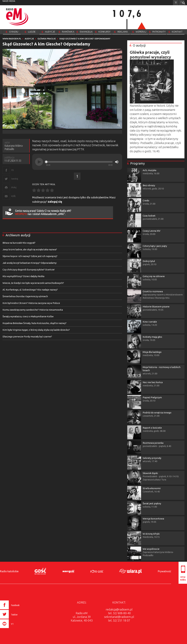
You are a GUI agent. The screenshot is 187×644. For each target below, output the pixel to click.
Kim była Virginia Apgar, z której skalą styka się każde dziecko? (36, 330)
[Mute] (117, 162)
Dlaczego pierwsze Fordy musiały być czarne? (27, 337)
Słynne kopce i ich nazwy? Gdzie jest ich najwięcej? (30, 256)
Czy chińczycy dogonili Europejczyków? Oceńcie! (29, 270)
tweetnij (15, 179)
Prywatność (164, 571)
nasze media (9, 1)
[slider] (79, 162)
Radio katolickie (9, 571)
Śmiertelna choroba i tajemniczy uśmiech (25, 296)
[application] (77, 162)
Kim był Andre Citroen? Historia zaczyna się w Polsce (31, 303)
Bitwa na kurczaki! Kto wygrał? (19, 243)
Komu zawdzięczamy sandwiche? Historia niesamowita (33, 310)
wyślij (13, 196)
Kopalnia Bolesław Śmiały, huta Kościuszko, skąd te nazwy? (35, 323)
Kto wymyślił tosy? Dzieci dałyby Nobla (23, 276)
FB (12, 170)
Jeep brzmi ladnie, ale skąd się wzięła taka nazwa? (30, 249)
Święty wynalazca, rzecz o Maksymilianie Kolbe (28, 316)
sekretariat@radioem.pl (119, 617)
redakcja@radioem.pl (119, 609)
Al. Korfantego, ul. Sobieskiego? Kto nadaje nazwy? (30, 290)
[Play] (39, 162)
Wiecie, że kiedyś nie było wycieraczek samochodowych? (33, 283)
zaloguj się (55, 202)
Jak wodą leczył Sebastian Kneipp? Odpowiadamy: (30, 263)
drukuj (14, 187)
